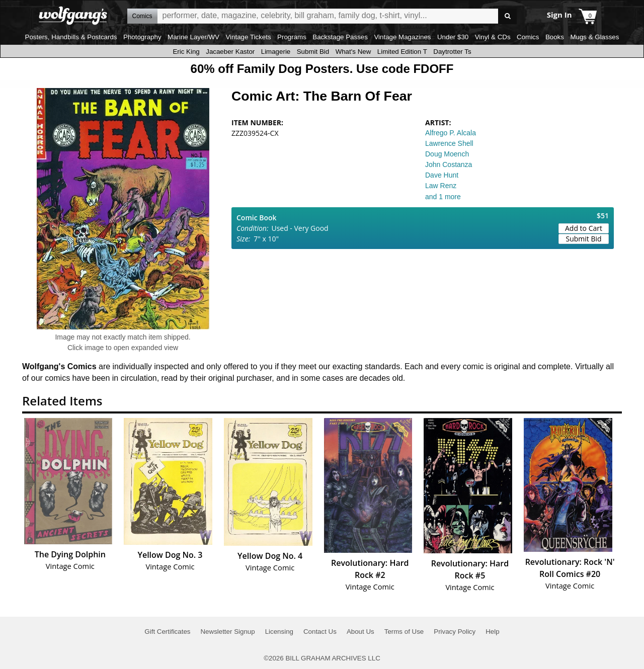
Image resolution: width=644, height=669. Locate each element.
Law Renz (441, 186)
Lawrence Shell (449, 143)
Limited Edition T (402, 52)
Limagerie (276, 52)
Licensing (279, 632)
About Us (360, 632)
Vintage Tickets (248, 37)
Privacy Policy (455, 632)
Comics (528, 37)
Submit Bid (313, 52)
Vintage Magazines (402, 37)
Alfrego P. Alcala (451, 133)
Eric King (186, 52)
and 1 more (443, 197)
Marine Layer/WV (193, 37)
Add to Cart (584, 228)
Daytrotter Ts (452, 52)
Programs (292, 37)
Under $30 (453, 37)
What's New (353, 52)
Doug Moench (447, 154)
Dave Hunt (442, 175)
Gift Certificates (167, 632)
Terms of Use (404, 632)
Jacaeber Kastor (230, 52)
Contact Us (320, 632)
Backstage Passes (340, 37)
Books (555, 37)
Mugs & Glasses (594, 37)
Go (507, 16)
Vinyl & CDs (493, 37)
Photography (142, 37)
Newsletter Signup (227, 632)
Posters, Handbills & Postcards (71, 37)
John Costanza (449, 164)
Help (492, 632)
